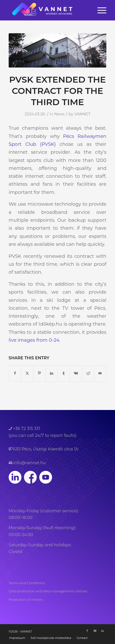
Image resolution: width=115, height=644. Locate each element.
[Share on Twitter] (27, 373)
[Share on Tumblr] (64, 373)
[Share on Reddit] (88, 373)
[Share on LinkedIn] (52, 373)
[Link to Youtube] (95, 631)
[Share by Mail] (100, 373)
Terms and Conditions (27, 583)
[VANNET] (48, 10)
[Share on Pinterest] (39, 373)
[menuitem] (99, 10)
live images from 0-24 (34, 340)
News (59, 114)
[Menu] (99, 10)
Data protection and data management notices (48, 591)
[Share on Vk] (76, 373)
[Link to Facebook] (87, 631)
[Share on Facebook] (15, 373)
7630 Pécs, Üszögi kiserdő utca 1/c (45, 449)
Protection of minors (26, 599)
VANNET (82, 114)
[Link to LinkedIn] (103, 631)
